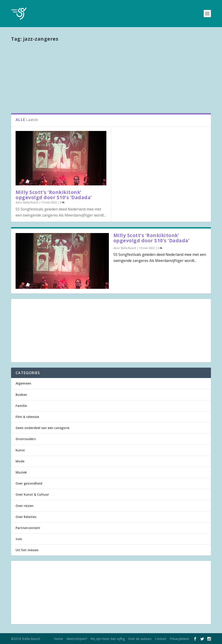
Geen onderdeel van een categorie (42, 428)
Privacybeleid (179, 639)
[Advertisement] (111, 77)
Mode (20, 461)
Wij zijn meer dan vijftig (108, 639)
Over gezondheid (29, 483)
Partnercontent (28, 528)
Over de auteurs (140, 639)
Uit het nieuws (27, 550)
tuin (19, 539)
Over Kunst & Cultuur (32, 494)
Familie (21, 406)
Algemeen (23, 383)
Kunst (20, 450)
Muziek (21, 472)
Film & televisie (27, 417)
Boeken (21, 395)
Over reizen (25, 506)
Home (58, 639)
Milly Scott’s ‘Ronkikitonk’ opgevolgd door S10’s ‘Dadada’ (54, 195)
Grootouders (26, 439)
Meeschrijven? (77, 639)
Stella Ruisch (31, 202)
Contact (161, 639)
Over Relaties (26, 517)
